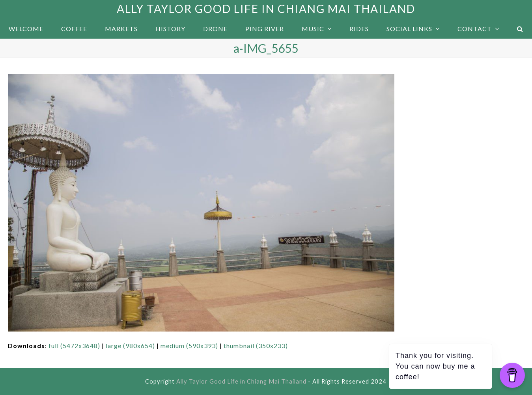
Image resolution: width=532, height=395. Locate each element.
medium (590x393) (189, 346)
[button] (520, 29)
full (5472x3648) (74, 346)
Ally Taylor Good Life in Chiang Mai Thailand (266, 9)
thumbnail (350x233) (256, 346)
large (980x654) (130, 346)
